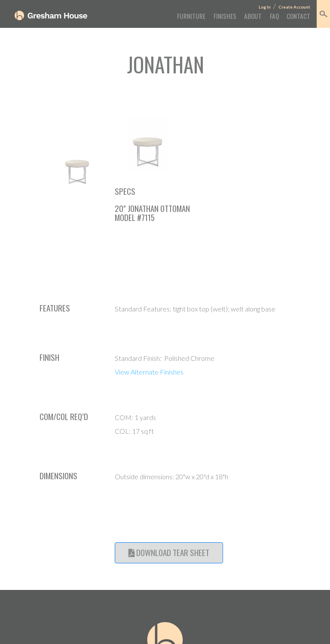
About (253, 16)
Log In (265, 7)
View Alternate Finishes (149, 372)
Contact (298, 16)
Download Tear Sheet (169, 552)
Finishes (225, 16)
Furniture (191, 16)
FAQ (274, 16)
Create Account (294, 7)
